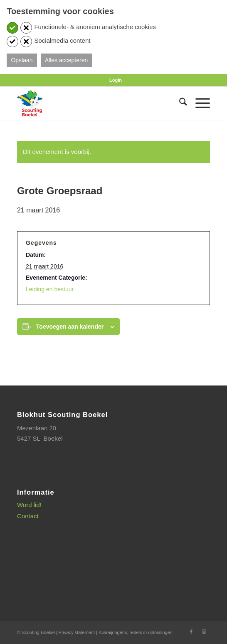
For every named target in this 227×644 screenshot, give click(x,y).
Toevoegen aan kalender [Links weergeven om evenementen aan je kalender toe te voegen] (70, 327)
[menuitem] (116, 80)
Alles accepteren (67, 60)
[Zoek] (179, 103)
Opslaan (22, 60)
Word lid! (29, 505)
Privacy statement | (79, 632)
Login (116, 80)
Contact (28, 516)
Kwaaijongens (113, 632)
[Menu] (199, 103)
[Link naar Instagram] (204, 632)
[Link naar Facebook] (191, 632)
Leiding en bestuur (50, 289)
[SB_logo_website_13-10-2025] (94, 103)
